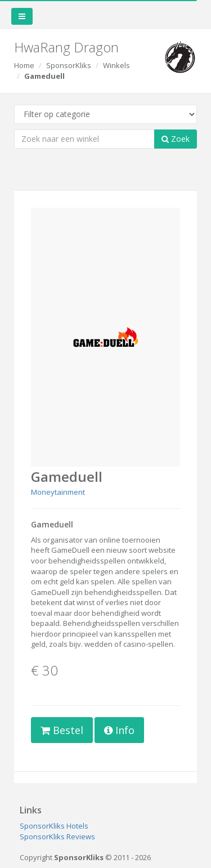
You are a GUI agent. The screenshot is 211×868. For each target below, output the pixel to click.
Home (24, 65)
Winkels (116, 65)
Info (119, 730)
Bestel (62, 730)
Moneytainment (58, 492)
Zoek (176, 139)
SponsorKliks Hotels (54, 826)
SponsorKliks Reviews (57, 836)
